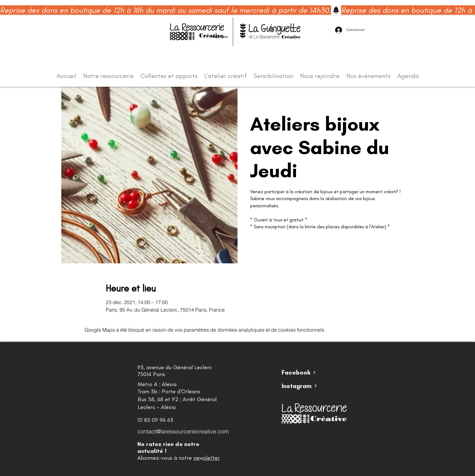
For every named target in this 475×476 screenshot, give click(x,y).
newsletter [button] (207, 458)
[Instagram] (304, 386)
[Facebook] (304, 372)
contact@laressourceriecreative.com (183, 431)
